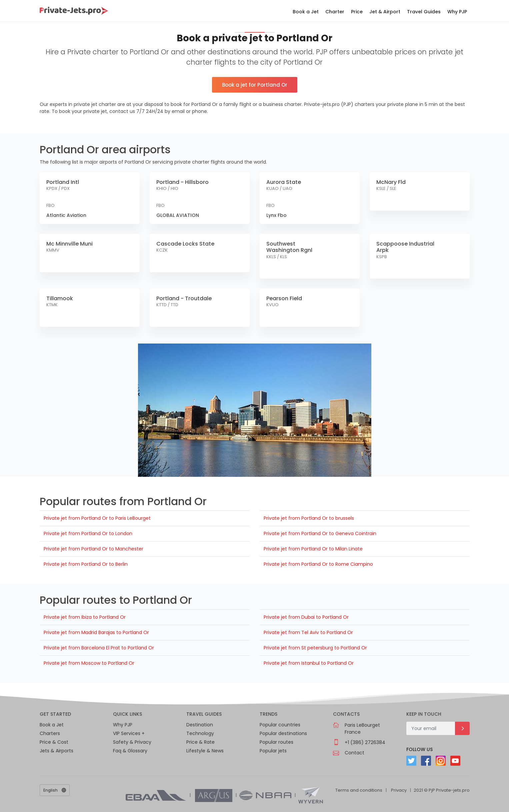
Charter (335, 12)
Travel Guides (424, 12)
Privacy (399, 790)
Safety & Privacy (132, 742)
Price (357, 12)
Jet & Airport (385, 12)
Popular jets (273, 751)
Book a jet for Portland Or (255, 85)
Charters (50, 733)
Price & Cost (54, 742)
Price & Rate (200, 742)
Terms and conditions (359, 790)
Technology (200, 733)
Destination (200, 725)
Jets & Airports (56, 751)
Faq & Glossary (130, 751)
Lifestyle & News (205, 751)
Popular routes (276, 742)
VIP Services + (129, 733)
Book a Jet (306, 12)
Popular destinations (283, 733)
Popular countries (280, 725)
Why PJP (457, 12)
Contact (354, 753)
